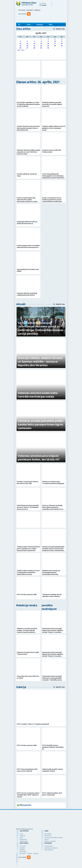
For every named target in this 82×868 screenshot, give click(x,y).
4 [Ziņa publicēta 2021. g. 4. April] (62, 39)
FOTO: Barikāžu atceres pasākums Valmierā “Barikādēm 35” (53, 747)
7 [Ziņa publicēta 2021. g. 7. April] (34, 41)
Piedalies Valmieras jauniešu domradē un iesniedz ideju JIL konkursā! (52, 104)
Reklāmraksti (24, 841)
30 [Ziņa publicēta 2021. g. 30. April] (48, 48)
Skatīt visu (60, 29)
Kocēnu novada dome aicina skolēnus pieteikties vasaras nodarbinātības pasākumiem (52, 200)
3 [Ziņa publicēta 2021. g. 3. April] (55, 39)
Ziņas (29, 24)
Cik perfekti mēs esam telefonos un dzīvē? (28, 677)
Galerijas (40, 24)
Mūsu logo (23, 852)
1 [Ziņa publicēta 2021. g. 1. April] (41, 39)
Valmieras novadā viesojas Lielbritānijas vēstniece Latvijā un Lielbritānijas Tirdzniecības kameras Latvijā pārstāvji (40, 328)
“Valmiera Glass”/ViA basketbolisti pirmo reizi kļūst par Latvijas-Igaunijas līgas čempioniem (28, 549)
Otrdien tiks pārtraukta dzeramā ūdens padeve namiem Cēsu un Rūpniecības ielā (28, 128)
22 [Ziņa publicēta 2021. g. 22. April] (41, 46)
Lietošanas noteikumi (51, 848)
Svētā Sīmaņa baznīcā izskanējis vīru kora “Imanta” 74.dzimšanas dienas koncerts (28, 507)
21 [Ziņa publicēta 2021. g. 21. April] (34, 46)
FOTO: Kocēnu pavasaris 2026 (27, 594)
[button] (29, 18)
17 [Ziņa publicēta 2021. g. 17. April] (55, 43)
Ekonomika (48, 836)
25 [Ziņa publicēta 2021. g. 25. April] (62, 46)
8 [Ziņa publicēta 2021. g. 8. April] (41, 41)
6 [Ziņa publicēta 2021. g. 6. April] (27, 41)
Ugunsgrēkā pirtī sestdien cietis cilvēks (28, 270)
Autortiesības (49, 846)
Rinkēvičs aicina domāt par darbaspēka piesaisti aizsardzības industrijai (51, 572)
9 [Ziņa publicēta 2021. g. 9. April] (48, 41)
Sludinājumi (23, 839)
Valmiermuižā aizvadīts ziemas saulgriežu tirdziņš (52, 770)
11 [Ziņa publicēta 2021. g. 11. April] (62, 41)
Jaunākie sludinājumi (49, 607)
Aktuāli (21, 304)
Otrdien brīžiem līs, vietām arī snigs (27, 175)
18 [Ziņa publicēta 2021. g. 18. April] (62, 43)
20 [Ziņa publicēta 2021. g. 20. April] (27, 46)
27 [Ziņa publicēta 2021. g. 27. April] (27, 48)
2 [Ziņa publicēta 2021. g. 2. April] (48, 39)
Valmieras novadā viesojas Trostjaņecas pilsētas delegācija (53, 482)
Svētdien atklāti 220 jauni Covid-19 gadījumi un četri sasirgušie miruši (54, 128)
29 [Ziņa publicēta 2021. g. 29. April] (41, 48)
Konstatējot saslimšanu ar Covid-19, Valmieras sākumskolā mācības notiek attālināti (28, 104)
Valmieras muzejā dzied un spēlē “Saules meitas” (28, 653)
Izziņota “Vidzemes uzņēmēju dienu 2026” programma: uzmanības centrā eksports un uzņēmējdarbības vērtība (53, 508)
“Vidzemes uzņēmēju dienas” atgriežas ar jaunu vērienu (52, 595)
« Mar (19, 50)
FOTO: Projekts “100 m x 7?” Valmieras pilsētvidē (33, 724)
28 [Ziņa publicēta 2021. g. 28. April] (34, 48)
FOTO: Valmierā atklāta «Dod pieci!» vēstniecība (52, 794)
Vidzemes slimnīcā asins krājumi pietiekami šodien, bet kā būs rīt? (39, 458)
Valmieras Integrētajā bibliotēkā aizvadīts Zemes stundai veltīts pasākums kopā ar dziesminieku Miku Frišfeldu (53, 550)
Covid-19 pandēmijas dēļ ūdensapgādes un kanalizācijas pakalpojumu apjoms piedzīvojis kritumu (53, 177)
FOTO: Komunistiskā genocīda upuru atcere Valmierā (27, 770)
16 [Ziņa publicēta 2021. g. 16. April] (48, 43)
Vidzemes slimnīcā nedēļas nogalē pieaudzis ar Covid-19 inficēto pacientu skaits (28, 152)
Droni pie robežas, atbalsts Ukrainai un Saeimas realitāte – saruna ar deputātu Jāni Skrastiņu (40, 361)
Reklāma (37, 10)
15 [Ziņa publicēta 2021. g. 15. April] (41, 43)
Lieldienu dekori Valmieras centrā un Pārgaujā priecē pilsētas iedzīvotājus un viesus (28, 572)
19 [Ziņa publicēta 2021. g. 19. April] (20, 46)
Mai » (23, 50)
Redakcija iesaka (27, 605)
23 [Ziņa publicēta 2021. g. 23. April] (48, 46)
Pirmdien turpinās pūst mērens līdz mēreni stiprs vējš (27, 482)
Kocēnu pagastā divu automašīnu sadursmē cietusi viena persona (28, 246)
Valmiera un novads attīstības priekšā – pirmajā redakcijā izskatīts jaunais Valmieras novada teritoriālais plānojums (27, 631)
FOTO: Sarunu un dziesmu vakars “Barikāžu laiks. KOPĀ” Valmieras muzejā (28, 795)
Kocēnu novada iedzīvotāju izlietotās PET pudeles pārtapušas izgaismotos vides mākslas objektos (27, 201)
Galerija (21, 687)
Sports (47, 839)
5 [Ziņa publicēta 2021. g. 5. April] (20, 41)
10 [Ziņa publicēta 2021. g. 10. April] (55, 41)
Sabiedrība (48, 834)
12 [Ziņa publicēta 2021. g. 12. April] (20, 43)
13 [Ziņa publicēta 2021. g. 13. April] (27, 43)
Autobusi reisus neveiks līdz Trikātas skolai (52, 151)
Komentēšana (49, 850)
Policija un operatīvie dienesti (54, 838)
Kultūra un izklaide (50, 841)
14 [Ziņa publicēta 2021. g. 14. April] (34, 43)
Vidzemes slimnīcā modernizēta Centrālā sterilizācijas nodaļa (38, 395)
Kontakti (30, 10)
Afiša (51, 24)
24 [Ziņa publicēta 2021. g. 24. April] (55, 46)
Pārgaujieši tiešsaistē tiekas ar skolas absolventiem (27, 223)
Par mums (22, 10)
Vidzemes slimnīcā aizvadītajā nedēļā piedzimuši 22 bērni (27, 294)
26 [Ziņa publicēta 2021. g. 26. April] (20, 48)
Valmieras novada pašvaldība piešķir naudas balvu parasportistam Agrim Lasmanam (41, 424)
